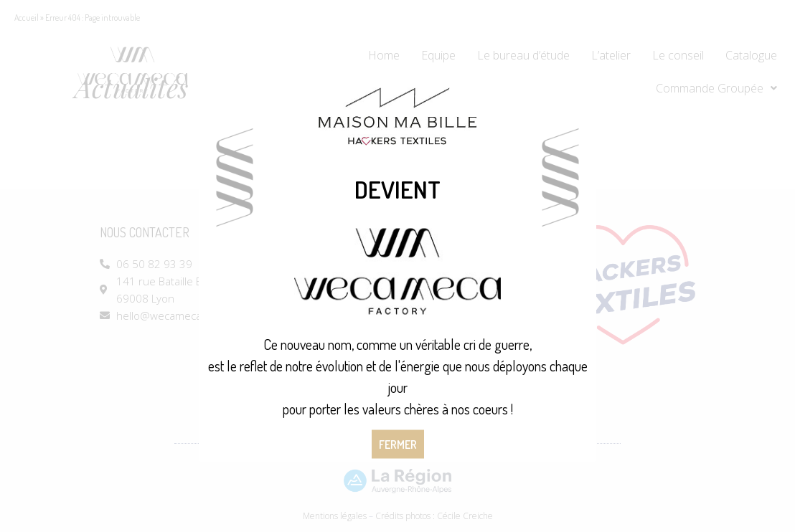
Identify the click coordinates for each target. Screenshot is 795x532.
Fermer (398, 445)
